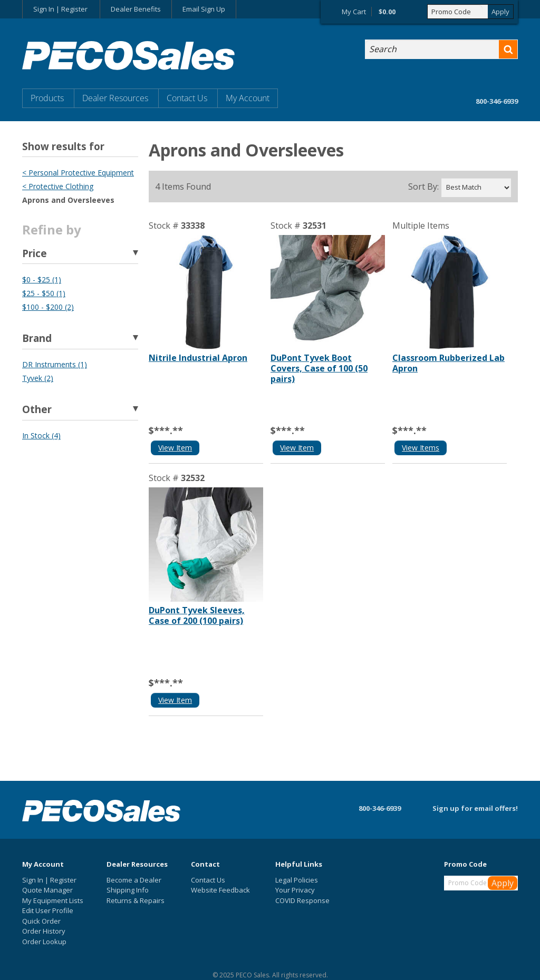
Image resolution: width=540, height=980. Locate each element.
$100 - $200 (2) (48, 307)
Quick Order (41, 921)
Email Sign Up (204, 9)
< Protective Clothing (58, 186)
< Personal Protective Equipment (78, 173)
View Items (421, 448)
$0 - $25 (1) (42, 280)
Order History (44, 931)
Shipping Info (128, 890)
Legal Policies (297, 880)
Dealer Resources (115, 98)
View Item (175, 448)
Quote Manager (47, 890)
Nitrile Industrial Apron (198, 358)
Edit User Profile (48, 910)
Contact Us (187, 98)
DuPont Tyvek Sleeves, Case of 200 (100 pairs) (197, 615)
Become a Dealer (134, 880)
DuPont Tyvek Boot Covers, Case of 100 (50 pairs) (319, 368)
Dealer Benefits (136, 9)
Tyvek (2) (38, 378)
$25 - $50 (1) (44, 293)
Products (47, 98)
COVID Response (302, 900)
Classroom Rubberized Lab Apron (449, 363)
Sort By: (423, 187)
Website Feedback (220, 890)
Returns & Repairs (136, 900)
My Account (248, 98)
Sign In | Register (60, 9)
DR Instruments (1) (55, 364)
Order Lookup (44, 942)
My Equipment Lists (53, 900)
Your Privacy (295, 890)
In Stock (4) (41, 435)
